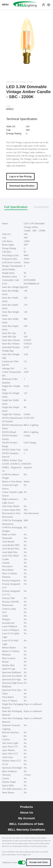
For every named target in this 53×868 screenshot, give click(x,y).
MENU (5, 5)
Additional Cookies (22, 863)
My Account (27, 818)
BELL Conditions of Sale (26, 824)
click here (32, 843)
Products (26, 807)
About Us (26, 812)
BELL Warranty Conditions (26, 830)
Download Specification (22, 186)
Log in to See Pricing (20, 176)
